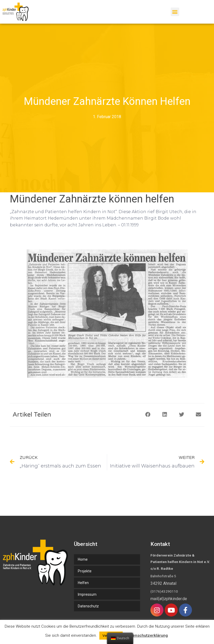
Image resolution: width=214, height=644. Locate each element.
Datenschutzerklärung (147, 635)
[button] (175, 12)
